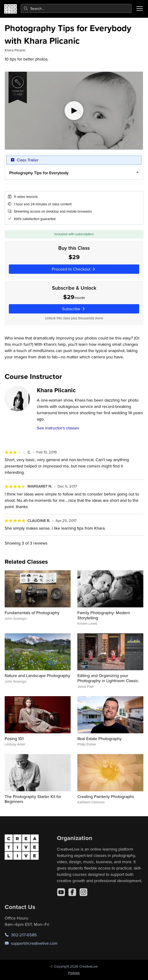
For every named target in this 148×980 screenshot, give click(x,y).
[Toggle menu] (140, 8)
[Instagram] (83, 892)
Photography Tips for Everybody (39, 173)
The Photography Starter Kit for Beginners (33, 799)
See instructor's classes (58, 428)
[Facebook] (72, 892)
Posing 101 (14, 739)
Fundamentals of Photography (32, 613)
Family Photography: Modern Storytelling (104, 615)
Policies (74, 973)
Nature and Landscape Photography (37, 675)
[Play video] (74, 111)
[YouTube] (61, 892)
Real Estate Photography (100, 739)
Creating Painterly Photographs (106, 796)
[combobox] (76, 8)
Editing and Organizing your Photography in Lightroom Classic (108, 678)
